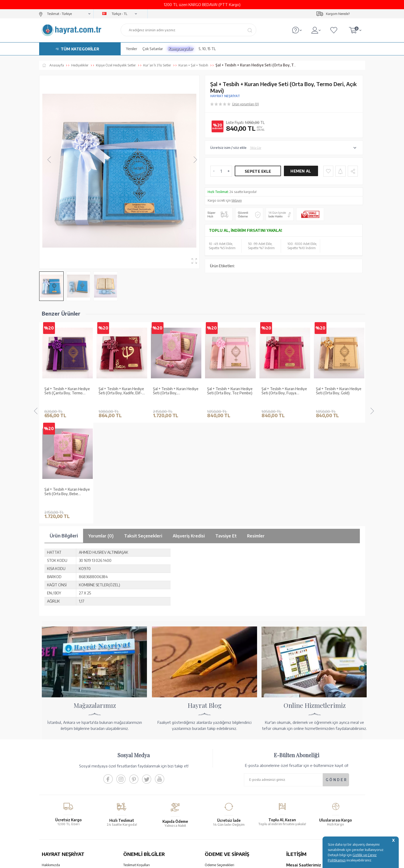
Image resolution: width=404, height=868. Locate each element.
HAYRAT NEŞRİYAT (225, 96)
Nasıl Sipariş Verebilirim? (223, 801)
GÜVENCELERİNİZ (149, 822)
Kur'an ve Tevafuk (55, 784)
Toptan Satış (51, 770)
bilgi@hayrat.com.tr (302, 794)
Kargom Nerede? (338, 14)
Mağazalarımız (53, 763)
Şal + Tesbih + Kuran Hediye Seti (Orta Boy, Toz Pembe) (176, 391)
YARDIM (220, 822)
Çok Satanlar (153, 49)
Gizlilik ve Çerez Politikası (143, 784)
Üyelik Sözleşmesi (137, 777)
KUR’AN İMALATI (65, 822)
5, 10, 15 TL (207, 49)
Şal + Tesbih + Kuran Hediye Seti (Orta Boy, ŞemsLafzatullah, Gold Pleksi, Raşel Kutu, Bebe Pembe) (121, 391)
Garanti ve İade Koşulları (142, 763)
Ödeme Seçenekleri (219, 756)
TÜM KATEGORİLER (80, 49)
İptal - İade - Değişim (220, 794)
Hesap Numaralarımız (221, 763)
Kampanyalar (181, 49)
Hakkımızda (51, 756)
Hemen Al (301, 171)
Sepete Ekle (258, 171)
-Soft (176, 861)
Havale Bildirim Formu (222, 770)
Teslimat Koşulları (137, 756)
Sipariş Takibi (215, 788)
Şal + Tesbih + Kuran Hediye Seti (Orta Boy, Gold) (284, 391)
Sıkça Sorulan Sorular (139, 797)
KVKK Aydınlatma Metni (141, 791)
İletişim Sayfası (298, 801)
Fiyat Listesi (51, 797)
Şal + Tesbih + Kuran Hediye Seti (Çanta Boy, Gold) (339, 391)
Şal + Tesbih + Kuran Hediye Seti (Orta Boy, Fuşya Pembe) (230, 391)
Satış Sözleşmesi (136, 770)
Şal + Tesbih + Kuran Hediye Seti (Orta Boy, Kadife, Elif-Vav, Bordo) (67, 391)
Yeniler (132, 49)
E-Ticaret (188, 861)
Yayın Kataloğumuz (56, 791)
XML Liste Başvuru (56, 777)
